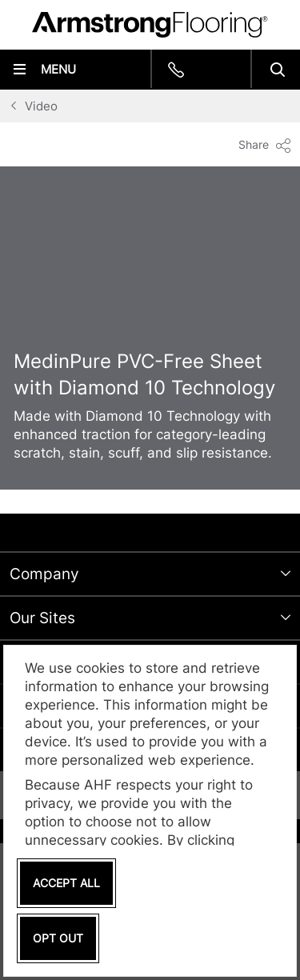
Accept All (66, 883)
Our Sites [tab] (42, 618)
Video (41, 106)
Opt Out (58, 938)
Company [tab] (44, 574)
